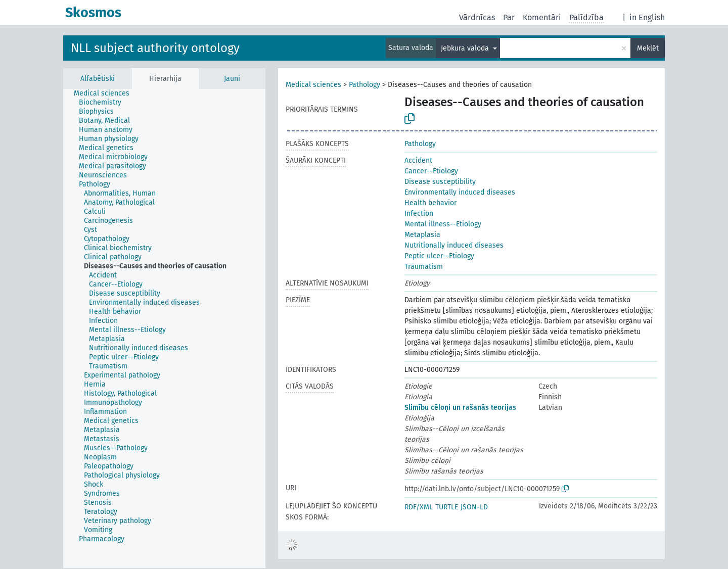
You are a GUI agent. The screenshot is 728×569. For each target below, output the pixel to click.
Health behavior (430, 203)
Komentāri (542, 17)
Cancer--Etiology (431, 171)
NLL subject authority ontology (155, 48)
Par (509, 17)
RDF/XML (419, 507)
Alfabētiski (98, 79)
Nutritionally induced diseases (454, 245)
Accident (418, 160)
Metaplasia (422, 235)
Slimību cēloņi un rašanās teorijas (460, 408)
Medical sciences (313, 85)
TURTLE (447, 507)
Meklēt (648, 48)
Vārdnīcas (477, 17)
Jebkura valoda (466, 48)
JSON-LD (474, 507)
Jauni (232, 79)
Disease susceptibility (440, 182)
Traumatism (424, 267)
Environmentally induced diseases (460, 192)
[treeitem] (106, 93)
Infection (419, 214)
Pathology (365, 85)
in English (647, 17)
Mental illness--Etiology (443, 224)
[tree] (164, 328)
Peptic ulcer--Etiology (439, 256)
